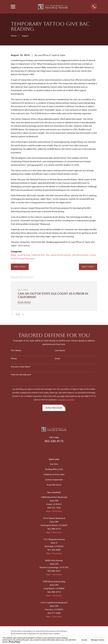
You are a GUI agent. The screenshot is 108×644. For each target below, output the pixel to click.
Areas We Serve (54, 485)
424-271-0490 (54, 613)
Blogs (13, 255)
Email (57, 359)
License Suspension (54, 480)
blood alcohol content (61, 255)
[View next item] (23, 314)
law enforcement (80, 255)
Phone (14, 359)
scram (93, 255)
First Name (16, 350)
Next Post (88, 267)
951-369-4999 (54, 550)
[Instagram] (57, 449)
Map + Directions (54, 511)
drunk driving (24, 255)
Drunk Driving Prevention (23, 258)
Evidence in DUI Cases (54, 474)
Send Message (56, 407)
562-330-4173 (54, 441)
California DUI (38, 255)
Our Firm (54, 464)
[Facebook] (51, 449)
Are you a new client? (21, 367)
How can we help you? (21, 375)
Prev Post (20, 267)
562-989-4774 (54, 529)
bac (48, 255)
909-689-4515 (54, 571)
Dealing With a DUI (54, 469)
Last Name (60, 350)
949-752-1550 (54, 508)
